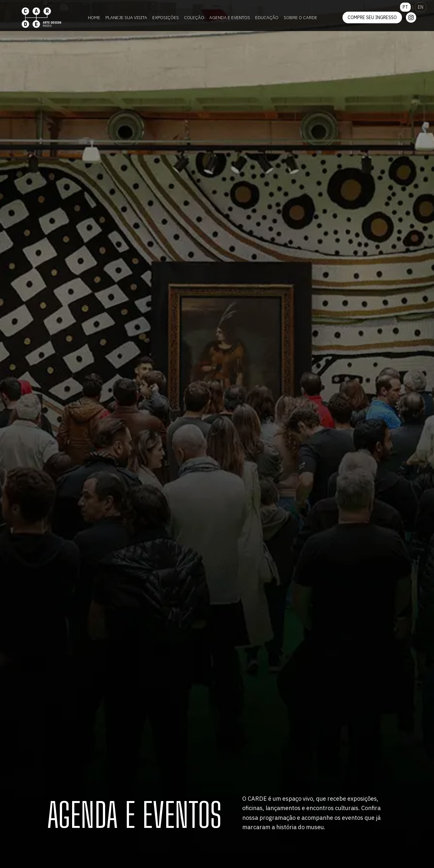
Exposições (166, 17)
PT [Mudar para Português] (405, 7)
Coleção (194, 17)
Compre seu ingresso (372, 17)
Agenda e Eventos (230, 17)
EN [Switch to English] (421, 7)
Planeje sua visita (126, 17)
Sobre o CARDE (300, 17)
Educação (267, 17)
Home (94, 17)
